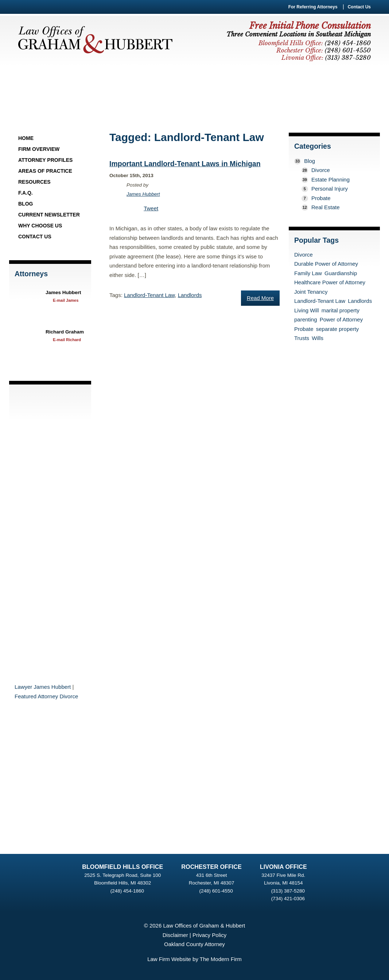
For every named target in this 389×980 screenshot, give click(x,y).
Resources (34, 182)
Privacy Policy (209, 935)
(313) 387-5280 (288, 891)
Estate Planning (330, 179)
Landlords (190, 295)
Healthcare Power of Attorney (330, 282)
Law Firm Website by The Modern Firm (194, 959)
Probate (321, 198)
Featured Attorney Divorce (46, 696)
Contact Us (359, 7)
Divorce (321, 170)
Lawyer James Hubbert (43, 687)
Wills (318, 338)
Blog (26, 204)
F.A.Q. (26, 193)
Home (26, 138)
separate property (338, 329)
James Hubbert (63, 292)
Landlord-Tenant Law (149, 295)
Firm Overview (39, 149)
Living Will (307, 310)
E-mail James (66, 300)
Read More (260, 298)
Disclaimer (175, 935)
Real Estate (326, 207)
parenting (306, 319)
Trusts (302, 338)
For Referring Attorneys (313, 7)
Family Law (308, 273)
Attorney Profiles (45, 160)
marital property (341, 310)
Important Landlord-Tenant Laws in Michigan (185, 164)
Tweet (151, 208)
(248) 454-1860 (127, 891)
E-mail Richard (67, 340)
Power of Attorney (341, 319)
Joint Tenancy (311, 292)
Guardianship (341, 273)
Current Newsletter (49, 215)
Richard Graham (65, 332)
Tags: (117, 295)
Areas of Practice (45, 171)
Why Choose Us (40, 226)
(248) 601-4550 (216, 891)
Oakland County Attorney (194, 944)
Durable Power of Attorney (326, 264)
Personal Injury (330, 189)
